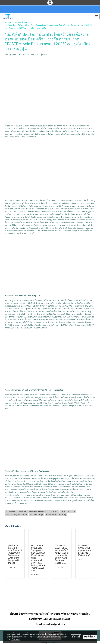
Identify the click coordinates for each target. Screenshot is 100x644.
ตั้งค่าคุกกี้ (76, 637)
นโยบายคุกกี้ (16, 639)
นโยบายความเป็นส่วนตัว (58, 637)
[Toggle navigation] (97, 16)
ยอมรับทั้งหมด (90, 637)
